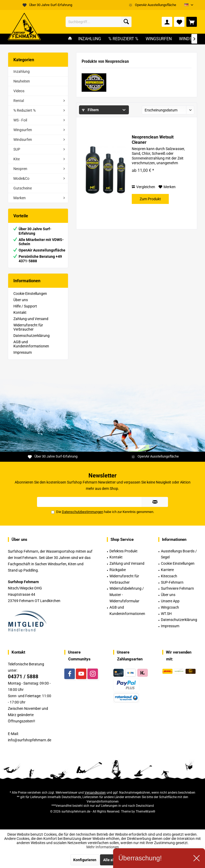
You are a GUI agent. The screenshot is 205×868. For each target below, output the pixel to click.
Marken (20, 198)
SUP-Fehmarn (172, 582)
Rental (19, 101)
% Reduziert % (25, 110)
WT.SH (166, 614)
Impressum (23, 352)
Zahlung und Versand (31, 319)
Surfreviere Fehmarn (177, 588)
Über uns (21, 300)
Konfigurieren (85, 860)
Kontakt (20, 312)
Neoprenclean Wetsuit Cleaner (153, 140)
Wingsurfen (23, 130)
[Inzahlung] (90, 39)
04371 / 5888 (23, 677)
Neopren (20, 169)
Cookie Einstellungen (30, 294)
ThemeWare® (145, 811)
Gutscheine (23, 188)
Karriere (167, 570)
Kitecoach (169, 576)
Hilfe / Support (25, 306)
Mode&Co (21, 178)
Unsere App (170, 601)
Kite (17, 159)
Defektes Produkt (123, 551)
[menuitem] (192, 22)
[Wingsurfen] (159, 39)
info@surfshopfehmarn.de (30, 740)
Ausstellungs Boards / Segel (179, 554)
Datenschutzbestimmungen (83, 512)
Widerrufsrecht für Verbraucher (28, 327)
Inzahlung (22, 71)
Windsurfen (23, 140)
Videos (19, 91)
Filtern (90, 110)
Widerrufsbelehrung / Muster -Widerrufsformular (127, 595)
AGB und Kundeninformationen (31, 344)
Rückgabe (118, 570)
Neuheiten (22, 81)
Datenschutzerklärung (31, 336)
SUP (17, 149)
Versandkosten (95, 793)
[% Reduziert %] (123, 39)
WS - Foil (20, 120)
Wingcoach (170, 607)
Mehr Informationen (103, 847)
